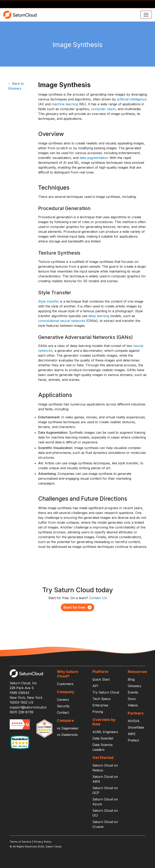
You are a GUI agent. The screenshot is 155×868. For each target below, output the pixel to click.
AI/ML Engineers (105, 732)
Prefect (133, 740)
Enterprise (100, 705)
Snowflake (136, 727)
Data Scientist (103, 738)
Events (133, 692)
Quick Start (101, 679)
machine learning (65, 104)
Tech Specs (102, 699)
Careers (63, 700)
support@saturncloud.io (28, 707)
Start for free (77, 607)
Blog (131, 679)
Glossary (135, 686)
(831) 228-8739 (21, 712)
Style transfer (49, 301)
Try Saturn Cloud (106, 692)
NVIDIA (134, 721)
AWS (132, 734)
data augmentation (94, 158)
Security (63, 706)
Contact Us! (98, 598)
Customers (65, 684)
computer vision (103, 109)
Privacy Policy (43, 842)
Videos (133, 705)
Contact (63, 712)
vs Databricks (67, 735)
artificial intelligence (132, 99)
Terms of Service (20, 842)
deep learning (99, 316)
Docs (132, 699)
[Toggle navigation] (146, 15)
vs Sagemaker (68, 728)
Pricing (98, 712)
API (95, 686)
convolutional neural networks (62, 321)
